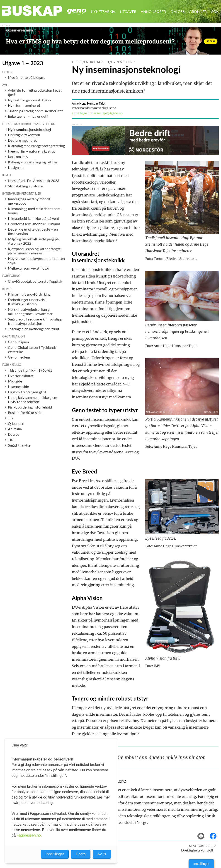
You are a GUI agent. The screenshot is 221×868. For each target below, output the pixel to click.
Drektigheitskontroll (24, 135)
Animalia (15, 429)
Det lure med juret (22, 140)
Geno (77, 12)
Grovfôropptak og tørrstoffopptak (35, 281)
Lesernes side (18, 386)
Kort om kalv (18, 157)
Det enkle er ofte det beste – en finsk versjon (33, 231)
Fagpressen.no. (29, 835)
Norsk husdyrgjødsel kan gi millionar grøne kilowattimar (30, 311)
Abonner (198, 11)
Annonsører (153, 11)
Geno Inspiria (18, 342)
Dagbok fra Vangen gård (27, 392)
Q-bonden (16, 423)
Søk (215, 11)
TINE (12, 440)
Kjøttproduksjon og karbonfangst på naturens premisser (34, 251)
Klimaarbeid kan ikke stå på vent (34, 218)
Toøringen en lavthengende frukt (34, 329)
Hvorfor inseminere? (24, 105)
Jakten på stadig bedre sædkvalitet (35, 111)
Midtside (15, 381)
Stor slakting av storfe (25, 186)
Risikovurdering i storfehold (30, 407)
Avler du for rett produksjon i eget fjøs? (35, 92)
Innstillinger (201, 864)
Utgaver (128, 11)
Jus (11, 418)
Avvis (102, 854)
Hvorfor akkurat (21, 376)
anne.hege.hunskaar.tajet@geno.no (97, 113)
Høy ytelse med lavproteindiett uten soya (36, 261)
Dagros (14, 434)
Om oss (178, 11)
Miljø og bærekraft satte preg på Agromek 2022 (33, 241)
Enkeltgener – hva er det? (28, 116)
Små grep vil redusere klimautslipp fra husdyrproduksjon (35, 321)
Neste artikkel (201, 846)
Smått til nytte (19, 445)
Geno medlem (19, 357)
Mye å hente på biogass (27, 77)
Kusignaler (16, 167)
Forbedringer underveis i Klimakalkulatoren (27, 302)
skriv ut (204, 833)
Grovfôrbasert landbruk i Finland (34, 224)
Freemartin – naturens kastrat (32, 151)
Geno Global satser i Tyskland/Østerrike (32, 349)
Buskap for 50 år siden (26, 412)
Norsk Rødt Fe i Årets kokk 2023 (34, 181)
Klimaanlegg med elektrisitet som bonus (34, 211)
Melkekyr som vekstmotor (29, 268)
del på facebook (215, 833)
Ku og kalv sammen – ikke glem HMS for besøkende (33, 399)
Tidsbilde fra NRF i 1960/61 (30, 370)
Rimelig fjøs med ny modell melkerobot (29, 201)
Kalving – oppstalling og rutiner (33, 162)
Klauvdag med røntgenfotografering (36, 146)
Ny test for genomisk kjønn (29, 100)
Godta (81, 854)
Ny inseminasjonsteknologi (29, 129)
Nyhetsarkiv (103, 11)
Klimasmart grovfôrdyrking (29, 294)
